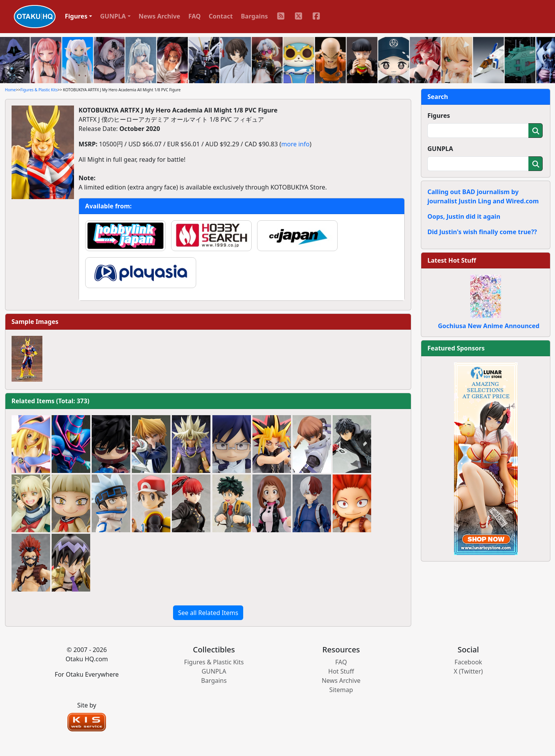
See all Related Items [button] (208, 613)
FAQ (195, 16)
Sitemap (341, 690)
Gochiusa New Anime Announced (489, 326)
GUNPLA (440, 149)
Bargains (254, 16)
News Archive (160, 16)
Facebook (468, 662)
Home (10, 90)
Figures (439, 116)
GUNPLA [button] (113, 16)
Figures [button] (76, 16)
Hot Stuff (341, 671)
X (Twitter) (468, 671)
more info (295, 144)
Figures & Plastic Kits (39, 90)
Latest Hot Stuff (452, 260)
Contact (221, 16)
